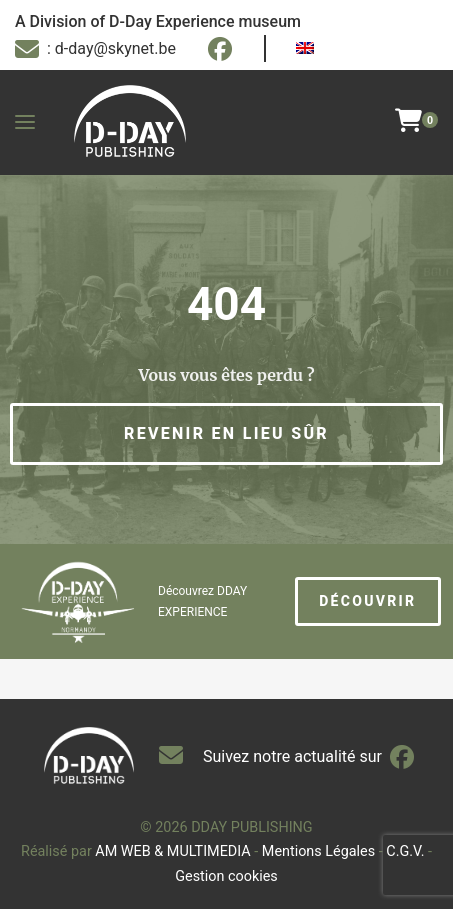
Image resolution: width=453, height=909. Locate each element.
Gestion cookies (226, 876)
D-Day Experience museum (205, 21)
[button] (226, 434)
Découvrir (367, 601)
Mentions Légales (318, 851)
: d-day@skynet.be (95, 49)
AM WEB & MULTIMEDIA (172, 851)
